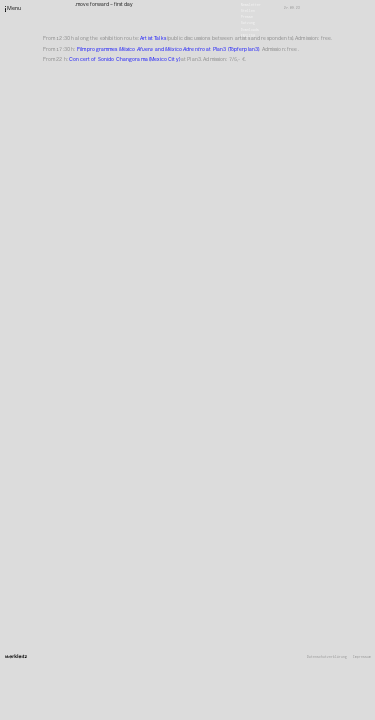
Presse (247, 17)
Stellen (248, 11)
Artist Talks (153, 38)
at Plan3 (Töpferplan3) (232, 49)
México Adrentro (185, 49)
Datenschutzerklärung (327, 657)
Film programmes (98, 49)
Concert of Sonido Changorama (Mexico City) (124, 59)
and (159, 49)
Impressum (362, 657)
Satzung (248, 23)
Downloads (250, 29)
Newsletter (251, 4)
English (248, 35)
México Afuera (136, 49)
